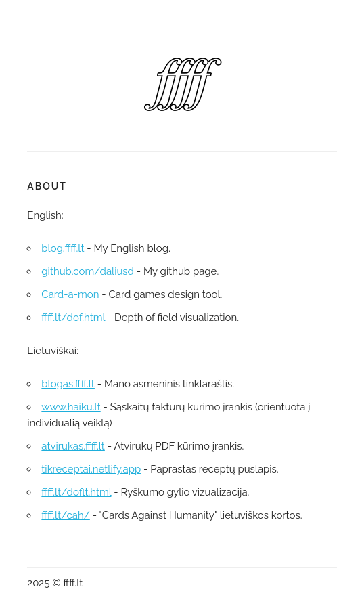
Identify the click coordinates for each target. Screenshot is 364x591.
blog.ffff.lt (63, 248)
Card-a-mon (70, 294)
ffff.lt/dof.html (73, 318)
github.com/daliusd (88, 271)
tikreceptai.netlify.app (91, 469)
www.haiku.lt (71, 407)
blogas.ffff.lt (68, 384)
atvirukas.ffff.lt (73, 446)
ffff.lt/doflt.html (76, 492)
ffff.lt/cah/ (65, 515)
